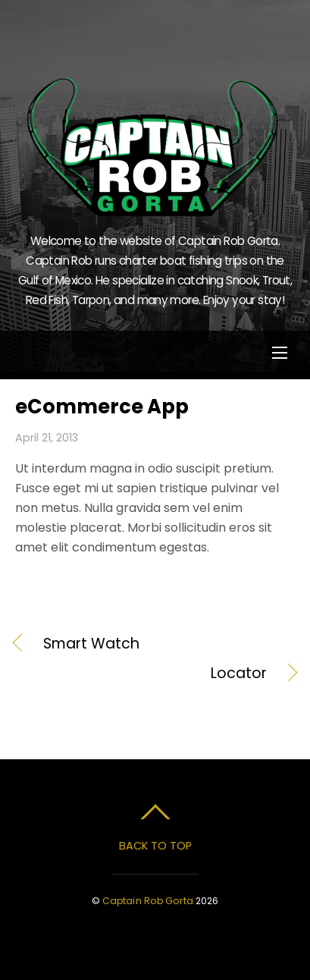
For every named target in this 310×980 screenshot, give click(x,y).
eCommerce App (102, 407)
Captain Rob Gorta (148, 901)
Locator (141, 674)
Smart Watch (91, 644)
